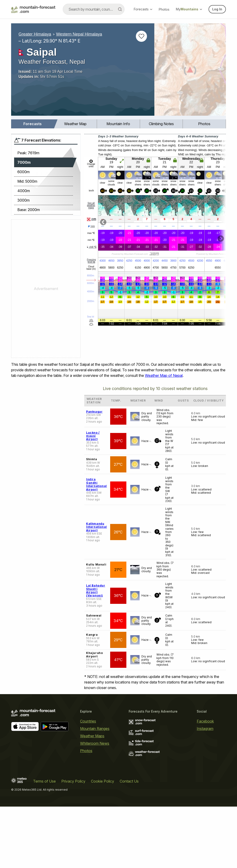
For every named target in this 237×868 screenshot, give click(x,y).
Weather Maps (92, 736)
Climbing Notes (161, 124)
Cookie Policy (103, 781)
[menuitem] (33, 124)
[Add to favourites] (141, 36)
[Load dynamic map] (190, 71)
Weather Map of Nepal (164, 375)
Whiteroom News (95, 743)
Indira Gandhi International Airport (97, 484)
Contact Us (129, 781)
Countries (88, 721)
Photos (164, 9)
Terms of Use (44, 781)
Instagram (205, 729)
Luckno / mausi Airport (93, 436)
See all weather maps (91, 205)
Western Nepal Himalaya (79, 34)
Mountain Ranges (95, 729)
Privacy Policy (73, 781)
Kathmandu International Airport (97, 527)
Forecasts (143, 9)
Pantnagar (94, 412)
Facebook (205, 721)
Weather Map (75, 124)
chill (91, 247)
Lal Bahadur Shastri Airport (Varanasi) (96, 590)
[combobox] (94, 9)
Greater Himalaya (35, 34)
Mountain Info (118, 124)
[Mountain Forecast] (33, 9)
